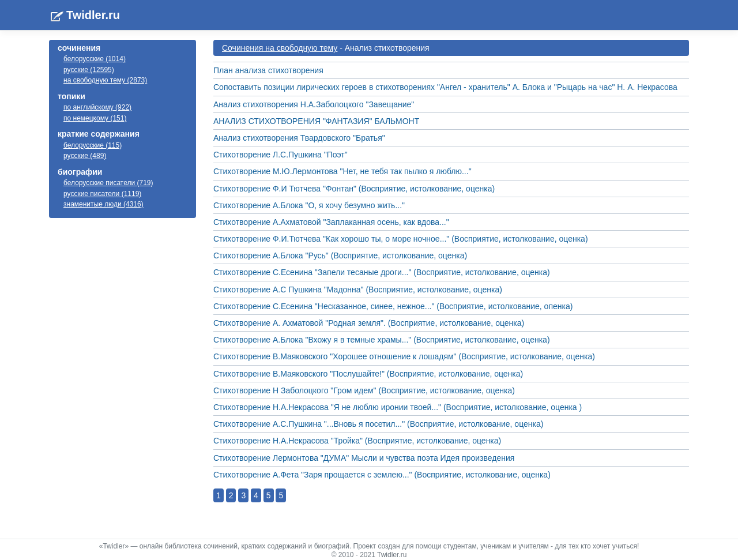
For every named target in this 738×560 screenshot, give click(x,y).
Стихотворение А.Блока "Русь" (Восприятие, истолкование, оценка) (340, 255)
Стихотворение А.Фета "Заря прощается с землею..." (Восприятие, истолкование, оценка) (382, 475)
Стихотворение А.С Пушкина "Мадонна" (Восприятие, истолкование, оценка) (358, 290)
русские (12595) (89, 70)
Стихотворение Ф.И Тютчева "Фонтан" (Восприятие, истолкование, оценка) (354, 189)
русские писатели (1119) (102, 194)
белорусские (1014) (95, 59)
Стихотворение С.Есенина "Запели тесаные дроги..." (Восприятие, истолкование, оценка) (382, 272)
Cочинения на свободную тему (280, 48)
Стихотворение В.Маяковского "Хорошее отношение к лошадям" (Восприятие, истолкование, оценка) (404, 356)
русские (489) (85, 156)
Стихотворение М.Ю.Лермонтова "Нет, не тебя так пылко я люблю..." (342, 171)
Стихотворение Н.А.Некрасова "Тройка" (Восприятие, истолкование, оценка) (357, 441)
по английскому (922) (97, 107)
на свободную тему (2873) (105, 80)
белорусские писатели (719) (108, 183)
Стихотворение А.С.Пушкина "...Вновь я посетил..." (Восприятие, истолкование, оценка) (378, 424)
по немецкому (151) (95, 118)
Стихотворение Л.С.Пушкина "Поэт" (280, 155)
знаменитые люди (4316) (103, 204)
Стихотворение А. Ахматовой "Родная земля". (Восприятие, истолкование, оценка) (369, 323)
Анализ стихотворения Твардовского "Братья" (299, 138)
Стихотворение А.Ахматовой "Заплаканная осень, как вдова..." (331, 222)
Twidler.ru (93, 15)
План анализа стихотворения (268, 70)
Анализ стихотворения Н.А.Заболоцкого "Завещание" (314, 104)
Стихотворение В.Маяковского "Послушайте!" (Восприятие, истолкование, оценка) (368, 374)
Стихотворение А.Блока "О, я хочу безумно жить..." (309, 205)
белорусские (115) (93, 145)
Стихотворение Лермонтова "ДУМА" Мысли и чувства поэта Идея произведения (364, 458)
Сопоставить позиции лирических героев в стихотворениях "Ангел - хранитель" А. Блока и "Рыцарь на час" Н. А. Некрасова (445, 87)
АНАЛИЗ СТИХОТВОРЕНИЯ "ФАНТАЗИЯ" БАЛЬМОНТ (316, 121)
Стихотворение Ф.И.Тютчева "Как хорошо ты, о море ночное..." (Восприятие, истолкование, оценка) (401, 239)
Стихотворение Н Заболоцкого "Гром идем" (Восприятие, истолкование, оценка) (364, 390)
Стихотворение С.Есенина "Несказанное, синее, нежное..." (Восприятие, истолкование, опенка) (393, 306)
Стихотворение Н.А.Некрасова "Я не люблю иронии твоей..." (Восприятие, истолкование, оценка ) (398, 407)
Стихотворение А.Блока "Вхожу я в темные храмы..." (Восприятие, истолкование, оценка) (382, 340)
